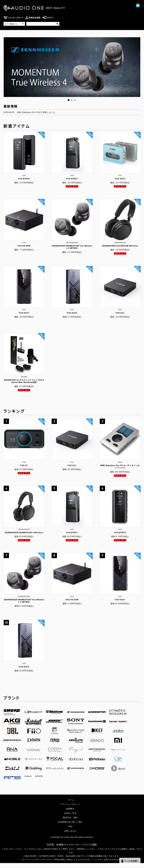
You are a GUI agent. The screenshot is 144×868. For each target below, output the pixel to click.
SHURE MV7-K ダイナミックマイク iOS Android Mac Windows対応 (24, 381)
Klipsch (28, 776)
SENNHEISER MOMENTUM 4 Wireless (24, 533)
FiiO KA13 (72, 313)
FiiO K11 (120, 313)
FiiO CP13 (120, 179)
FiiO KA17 (24, 313)
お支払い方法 (70, 813)
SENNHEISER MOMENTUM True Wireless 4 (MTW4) (72, 247)
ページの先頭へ (130, 861)
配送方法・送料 (70, 818)
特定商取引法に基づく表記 (70, 822)
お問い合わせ (70, 831)
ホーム (71, 800)
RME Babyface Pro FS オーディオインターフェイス (120, 467)
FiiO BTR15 (24, 179)
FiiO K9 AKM (24, 246)
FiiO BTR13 (120, 533)
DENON (39, 776)
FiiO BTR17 (72, 179)
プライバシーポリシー (70, 804)
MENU (129, 21)
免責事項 (70, 809)
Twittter (138, 5)
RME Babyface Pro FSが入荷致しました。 (37, 112)
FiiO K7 (24, 465)
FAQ (70, 826)
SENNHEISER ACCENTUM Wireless (120, 246)
